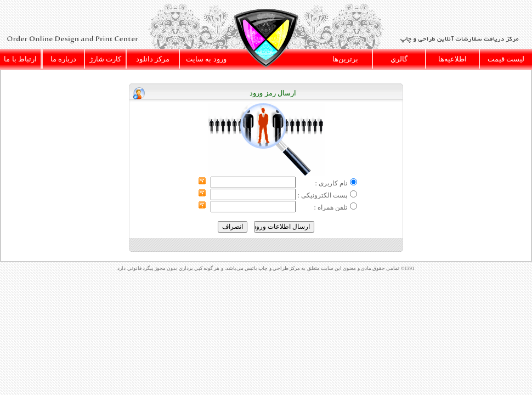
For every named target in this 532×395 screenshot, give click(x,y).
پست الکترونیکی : (322, 195)
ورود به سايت (206, 59)
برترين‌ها (345, 59)
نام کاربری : (331, 183)
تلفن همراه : (330, 207)
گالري (399, 59)
